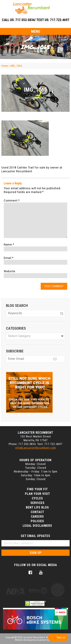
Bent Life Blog (37, 507)
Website (10, 271)
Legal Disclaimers (37, 526)
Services (37, 503)
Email (9, 258)
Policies (37, 521)
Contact (37, 512)
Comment (12, 200)
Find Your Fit (37, 489)
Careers (37, 517)
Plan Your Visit (37, 494)
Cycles (37, 498)
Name (9, 245)
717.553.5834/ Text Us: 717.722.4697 (42, 20)
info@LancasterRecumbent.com (35, 448)
